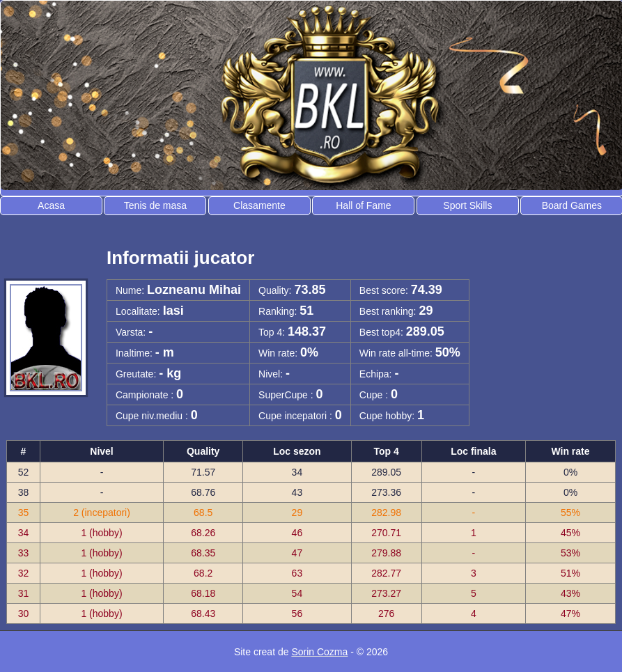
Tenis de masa (155, 205)
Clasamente (259, 205)
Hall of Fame (363, 205)
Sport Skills (467, 205)
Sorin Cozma (319, 652)
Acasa (51, 205)
